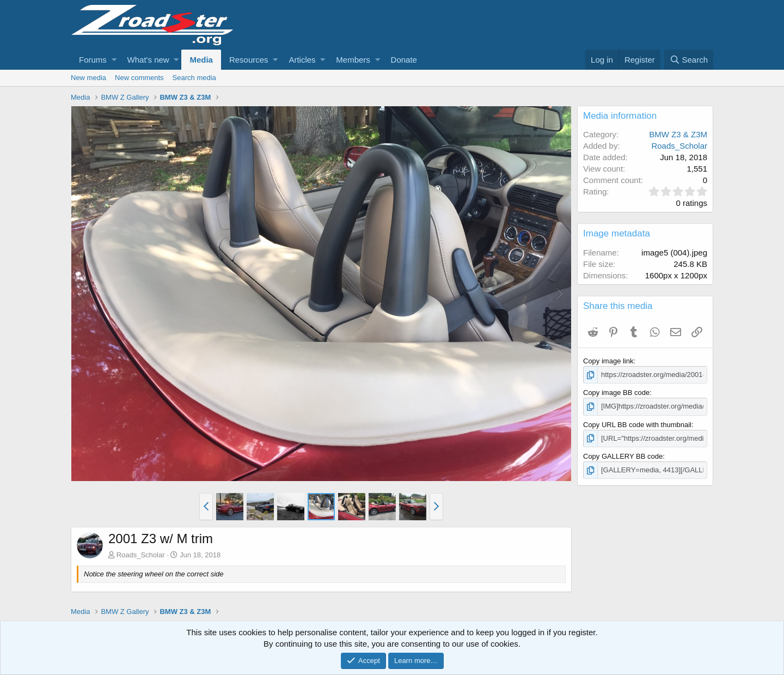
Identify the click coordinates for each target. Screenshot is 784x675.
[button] (114, 60)
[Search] (689, 60)
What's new (148, 60)
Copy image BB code (616, 393)
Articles (302, 60)
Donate (404, 60)
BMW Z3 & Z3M (678, 134)
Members (353, 60)
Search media (194, 78)
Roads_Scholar (141, 555)
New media (88, 78)
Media (201, 60)
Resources (249, 60)
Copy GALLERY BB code (623, 456)
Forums (93, 60)
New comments (139, 78)
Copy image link (608, 361)
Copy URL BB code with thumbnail (637, 425)
